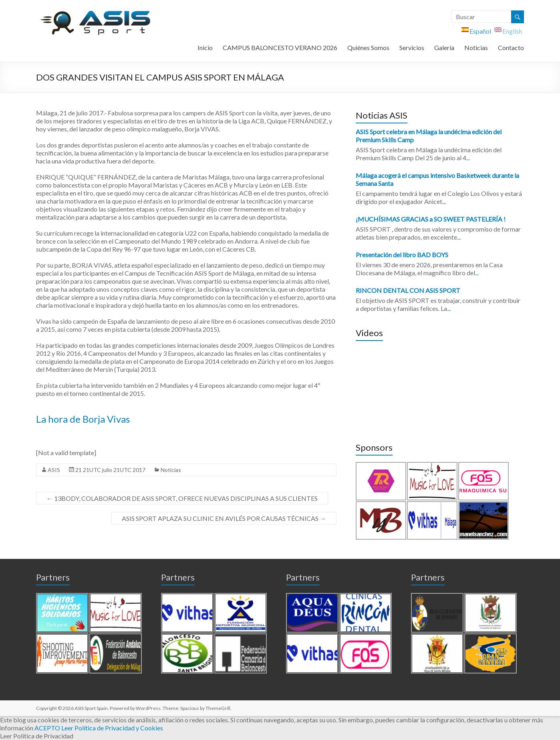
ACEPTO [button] (47, 728)
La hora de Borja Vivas (83, 419)
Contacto (511, 47)
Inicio (205, 47)
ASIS (54, 470)
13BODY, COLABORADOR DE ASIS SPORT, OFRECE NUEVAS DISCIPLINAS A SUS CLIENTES (182, 498)
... (468, 158)
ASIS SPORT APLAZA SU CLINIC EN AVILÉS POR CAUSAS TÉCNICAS (224, 518)
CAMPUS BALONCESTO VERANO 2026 (280, 47)
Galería (444, 47)
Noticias (476, 47)
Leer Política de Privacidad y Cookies (112, 728)
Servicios (412, 47)
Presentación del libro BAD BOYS (402, 255)
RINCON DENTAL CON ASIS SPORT (408, 290)
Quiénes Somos (368, 47)
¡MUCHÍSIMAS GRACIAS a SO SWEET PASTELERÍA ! (431, 219)
